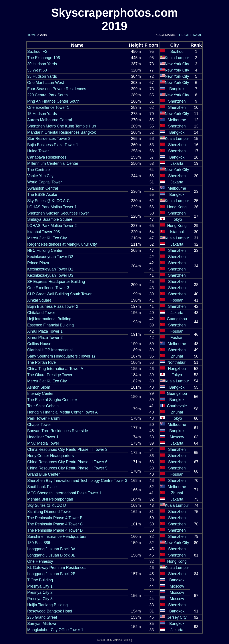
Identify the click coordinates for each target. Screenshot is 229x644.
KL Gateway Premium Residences (57, 568)
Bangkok (177, 89)
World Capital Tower (45, 182)
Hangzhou (177, 369)
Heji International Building (49, 319)
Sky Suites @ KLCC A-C (49, 201)
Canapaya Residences (47, 157)
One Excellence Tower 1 (48, 107)
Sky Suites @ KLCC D (47, 505)
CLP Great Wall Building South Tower (60, 294)
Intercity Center (41, 394)
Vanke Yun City (40, 176)
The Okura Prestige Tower (50, 375)
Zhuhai (177, 356)
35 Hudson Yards (42, 76)
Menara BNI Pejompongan (50, 499)
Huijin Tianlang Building (48, 605)
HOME (31, 35)
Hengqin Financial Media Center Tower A (63, 412)
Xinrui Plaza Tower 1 (45, 331)
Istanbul (177, 232)
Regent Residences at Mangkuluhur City (62, 244)
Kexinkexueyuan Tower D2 (50, 257)
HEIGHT (185, 35)
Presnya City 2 (40, 592)
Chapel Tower (39, 425)
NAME (198, 35)
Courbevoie (177, 406)
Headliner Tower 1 (43, 437)
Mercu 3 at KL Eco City (47, 381)
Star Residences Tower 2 (49, 139)
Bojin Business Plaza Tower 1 (53, 145)
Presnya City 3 (40, 599)
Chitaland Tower (41, 313)
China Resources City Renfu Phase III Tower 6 (67, 462)
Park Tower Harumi (44, 418)
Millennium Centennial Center (53, 163)
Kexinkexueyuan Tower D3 (50, 275)
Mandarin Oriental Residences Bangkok (62, 132)
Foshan (177, 300)
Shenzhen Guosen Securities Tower (58, 213)
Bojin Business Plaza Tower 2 (53, 306)
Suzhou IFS (38, 52)
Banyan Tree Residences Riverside (58, 431)
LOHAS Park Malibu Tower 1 (52, 207)
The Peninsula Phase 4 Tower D (55, 530)
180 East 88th (39, 543)
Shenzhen (177, 101)
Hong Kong (177, 207)
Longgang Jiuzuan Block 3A (51, 549)
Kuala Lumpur (177, 58)
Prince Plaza (38, 263)
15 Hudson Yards (42, 114)
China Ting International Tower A (55, 369)
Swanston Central (43, 188)
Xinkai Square (39, 300)
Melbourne (177, 120)
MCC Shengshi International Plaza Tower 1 (64, 493)
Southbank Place (42, 487)
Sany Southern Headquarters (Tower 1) (61, 356)
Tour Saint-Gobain (43, 406)
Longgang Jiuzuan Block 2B (51, 574)
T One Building (40, 580)
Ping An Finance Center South (54, 101)
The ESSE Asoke (42, 195)
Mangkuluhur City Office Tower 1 (55, 630)
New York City (177, 64)
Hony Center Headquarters (51, 456)
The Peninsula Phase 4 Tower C (55, 524)
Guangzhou (177, 319)
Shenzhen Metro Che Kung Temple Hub (62, 126)
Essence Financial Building (51, 325)
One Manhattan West (46, 83)
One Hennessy (40, 561)
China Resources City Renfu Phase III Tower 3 (67, 449)
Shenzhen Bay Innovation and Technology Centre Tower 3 (77, 481)
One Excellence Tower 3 (48, 288)
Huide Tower (38, 151)
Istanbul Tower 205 (44, 232)
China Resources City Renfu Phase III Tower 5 (67, 468)
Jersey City (177, 617)
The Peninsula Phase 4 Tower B (55, 518)
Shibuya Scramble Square (50, 219)
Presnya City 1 (40, 586)
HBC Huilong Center (45, 250)
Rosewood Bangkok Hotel (50, 611)
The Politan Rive (42, 362)
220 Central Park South (48, 95)
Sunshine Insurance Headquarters (57, 537)
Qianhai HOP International (50, 350)
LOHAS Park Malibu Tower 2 (52, 226)
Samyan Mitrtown (42, 624)
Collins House (39, 344)
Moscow (177, 437)
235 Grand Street (42, 617)
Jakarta (177, 163)
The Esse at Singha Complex (53, 400)
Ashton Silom (39, 387)
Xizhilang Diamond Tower (49, 512)
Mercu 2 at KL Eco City (47, 238)
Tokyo (177, 219)
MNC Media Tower (43, 443)
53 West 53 (37, 70)
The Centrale (39, 170)
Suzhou (177, 52)
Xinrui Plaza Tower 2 (45, 338)
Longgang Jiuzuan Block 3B (51, 555)
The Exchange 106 (44, 58)
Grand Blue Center (44, 474)
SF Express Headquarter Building (56, 282)
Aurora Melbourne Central (50, 120)
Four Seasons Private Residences (57, 89)
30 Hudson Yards (42, 64)
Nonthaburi (177, 362)
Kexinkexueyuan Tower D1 (50, 269)
